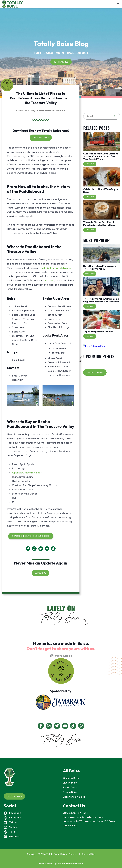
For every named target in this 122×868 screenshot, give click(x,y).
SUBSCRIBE (40, 573)
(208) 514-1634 (79, 813)
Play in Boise (70, 787)
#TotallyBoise (61, 656)
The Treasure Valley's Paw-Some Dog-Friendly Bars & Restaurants (101, 300)
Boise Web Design (48, 864)
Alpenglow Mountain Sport (27, 473)
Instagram (12, 818)
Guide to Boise (71, 778)
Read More (90, 164)
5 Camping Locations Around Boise (31, 536)
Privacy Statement (71, 854)
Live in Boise (70, 783)
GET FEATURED (61, 62)
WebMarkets (77, 864)
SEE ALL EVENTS (95, 372)
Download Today (41, 138)
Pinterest (12, 836)
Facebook (12, 813)
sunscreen (49, 280)
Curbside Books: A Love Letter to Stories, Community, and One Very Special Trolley (101, 156)
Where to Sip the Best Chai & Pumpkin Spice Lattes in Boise (99, 223)
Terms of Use (88, 854)
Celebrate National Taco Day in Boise (101, 191)
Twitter (10, 822)
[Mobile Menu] (118, 4)
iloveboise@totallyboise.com (87, 817)
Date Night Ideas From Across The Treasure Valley (99, 267)
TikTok (10, 832)
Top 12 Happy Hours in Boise (98, 332)
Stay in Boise (70, 792)
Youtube (11, 827)
